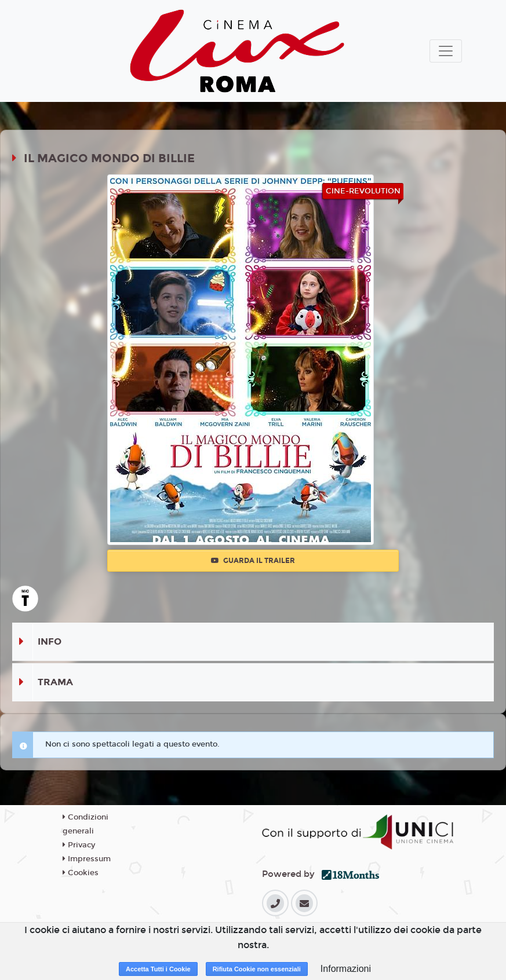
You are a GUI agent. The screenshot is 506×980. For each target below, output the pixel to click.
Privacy (79, 845)
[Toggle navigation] (446, 51)
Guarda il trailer (253, 561)
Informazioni (346, 969)
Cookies (81, 873)
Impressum (87, 859)
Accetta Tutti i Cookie (158, 969)
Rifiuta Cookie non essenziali (257, 969)
